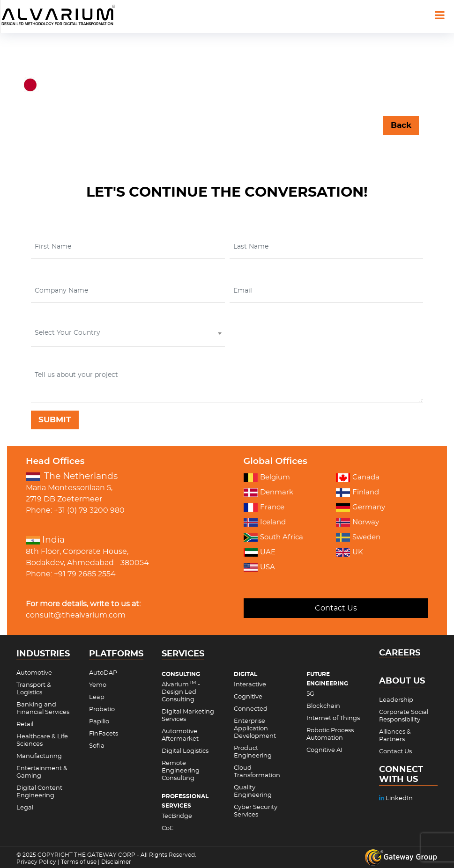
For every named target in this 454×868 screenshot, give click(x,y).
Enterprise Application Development (255, 729)
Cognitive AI (324, 750)
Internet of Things (333, 718)
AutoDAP (103, 673)
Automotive (34, 673)
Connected (251, 709)
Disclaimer (116, 862)
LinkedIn (396, 798)
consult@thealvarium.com (76, 615)
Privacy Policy (36, 862)
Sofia (97, 746)
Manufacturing (39, 756)
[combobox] (128, 335)
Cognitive (248, 697)
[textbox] (127, 333)
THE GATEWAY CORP (105, 855)
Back (401, 125)
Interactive (250, 685)
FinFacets (104, 734)
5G (310, 694)
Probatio (102, 710)
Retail (25, 725)
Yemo (98, 685)
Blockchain (323, 706)
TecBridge (177, 816)
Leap (97, 697)
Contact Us (336, 608)
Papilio (99, 722)
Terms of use (79, 862)
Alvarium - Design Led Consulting (181, 692)
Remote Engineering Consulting (181, 771)
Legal (25, 808)
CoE (168, 828)
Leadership (396, 700)
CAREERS (400, 653)
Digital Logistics (185, 751)
